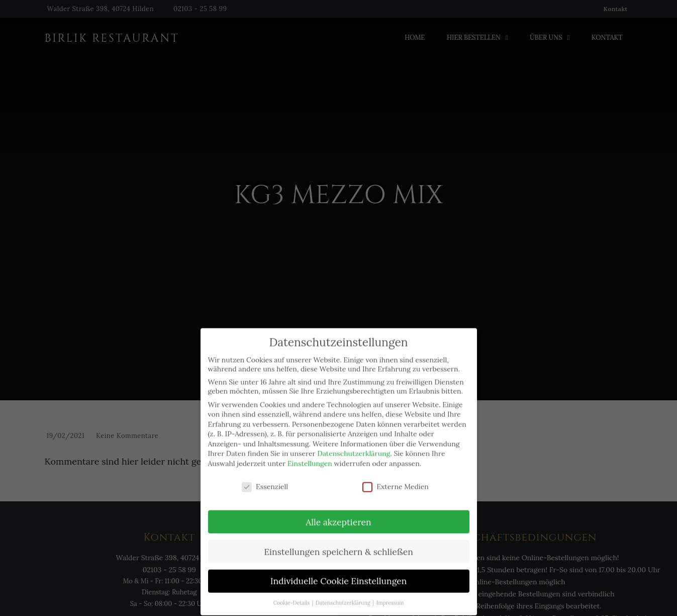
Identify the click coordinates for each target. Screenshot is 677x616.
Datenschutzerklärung (354, 443)
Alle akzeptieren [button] (338, 511)
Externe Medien (396, 476)
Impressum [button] (390, 592)
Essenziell (265, 476)
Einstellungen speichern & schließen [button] (338, 541)
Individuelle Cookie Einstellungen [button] (339, 570)
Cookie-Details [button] (292, 592)
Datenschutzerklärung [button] (344, 592)
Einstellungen (310, 453)
